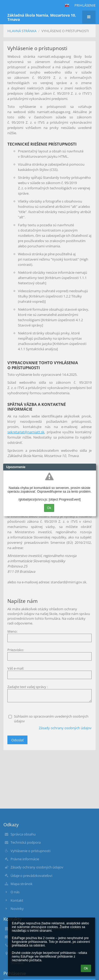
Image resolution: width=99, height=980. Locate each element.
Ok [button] (86, 968)
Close (92, 467)
